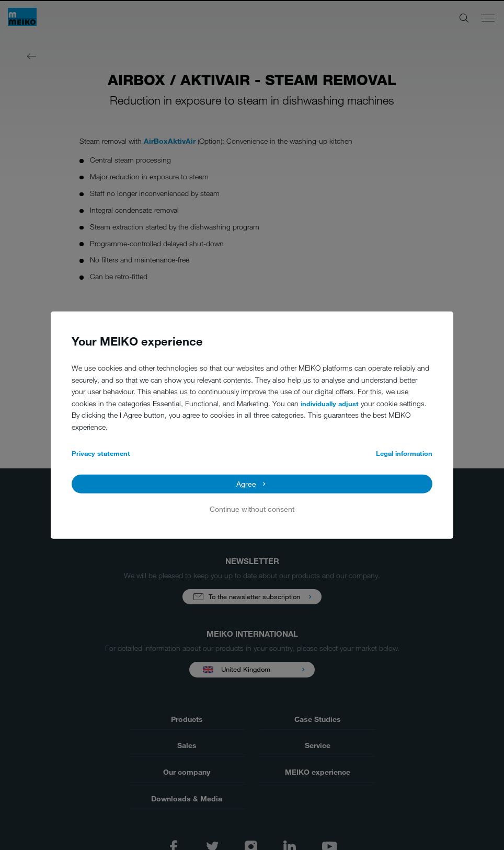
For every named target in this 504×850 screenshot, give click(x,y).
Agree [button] (246, 484)
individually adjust (330, 404)
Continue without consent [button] (252, 509)
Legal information (404, 453)
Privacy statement (101, 453)
